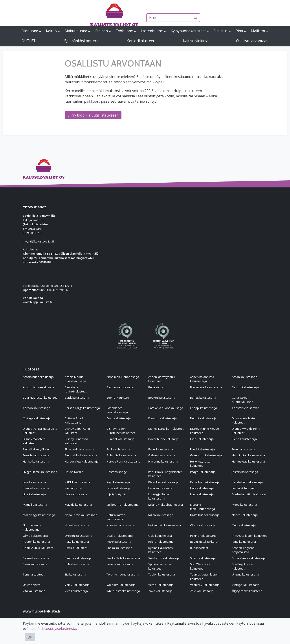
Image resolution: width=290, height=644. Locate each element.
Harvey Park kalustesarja (123, 461)
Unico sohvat (32, 585)
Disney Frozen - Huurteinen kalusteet (121, 431)
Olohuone (30, 31)
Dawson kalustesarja (162, 418)
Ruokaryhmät (199, 548)
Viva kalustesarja (76, 591)
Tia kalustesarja (75, 574)
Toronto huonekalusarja (123, 574)
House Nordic (74, 472)
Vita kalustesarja (34, 591)
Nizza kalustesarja (161, 515)
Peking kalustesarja (203, 536)
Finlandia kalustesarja (121, 455)
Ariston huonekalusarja (39, 387)
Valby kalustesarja (77, 585)
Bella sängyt (156, 387)
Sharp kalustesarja (203, 558)
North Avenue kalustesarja (32, 527)
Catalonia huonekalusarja (166, 408)
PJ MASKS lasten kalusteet (249, 536)
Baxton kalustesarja (245, 387)
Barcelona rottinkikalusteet (76, 389)
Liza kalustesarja (76, 494)
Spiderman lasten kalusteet (160, 566)
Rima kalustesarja (244, 542)
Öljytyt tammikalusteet (247, 591)
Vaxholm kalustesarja (121, 585)
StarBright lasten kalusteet (243, 566)
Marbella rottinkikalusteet (249, 494)
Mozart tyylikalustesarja (39, 515)
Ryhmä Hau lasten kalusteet (161, 550)
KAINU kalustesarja (77, 482)
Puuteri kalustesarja (36, 542)
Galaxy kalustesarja (162, 455)
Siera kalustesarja (35, 564)
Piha (239, 31)
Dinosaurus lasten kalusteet (244, 420)
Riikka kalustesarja (161, 542)
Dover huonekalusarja (163, 439)
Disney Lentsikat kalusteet (166, 429)
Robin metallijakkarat (204, 542)
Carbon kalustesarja (37, 408)
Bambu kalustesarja (120, 387)
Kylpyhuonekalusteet (188, 31)
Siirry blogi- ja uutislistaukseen (93, 115)
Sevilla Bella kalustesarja (123, 558)
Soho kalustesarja (77, 564)
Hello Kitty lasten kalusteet (201, 464)
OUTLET (29, 41)
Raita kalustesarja (77, 542)
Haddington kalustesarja (248, 455)
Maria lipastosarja (35, 505)
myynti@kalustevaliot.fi (38, 241)
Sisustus (221, 31)
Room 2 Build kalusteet (38, 548)
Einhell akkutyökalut (36, 449)
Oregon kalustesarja (78, 536)
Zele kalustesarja (202, 591)
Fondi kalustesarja (202, 449)
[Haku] (195, 18)
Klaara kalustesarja (36, 488)
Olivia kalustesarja (35, 536)
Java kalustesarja (34, 482)
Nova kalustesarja (77, 525)
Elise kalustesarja (202, 439)
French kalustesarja (36, 455)
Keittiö (51, 31)
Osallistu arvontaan (252, 41)
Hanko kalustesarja (36, 461)
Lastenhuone (152, 31)
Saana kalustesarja (36, 558)
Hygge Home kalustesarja (40, 472)
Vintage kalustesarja (246, 585)
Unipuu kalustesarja (245, 574)
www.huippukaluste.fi (37, 302)
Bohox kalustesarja (203, 398)
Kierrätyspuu (73, 488)
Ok (30, 637)
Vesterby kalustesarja (205, 585)
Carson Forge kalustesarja (82, 408)
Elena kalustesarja (244, 439)
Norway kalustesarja (120, 525)
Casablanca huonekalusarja (117, 410)
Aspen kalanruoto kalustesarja (202, 379)
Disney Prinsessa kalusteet (76, 441)
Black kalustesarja (77, 398)
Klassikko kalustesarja (163, 482)
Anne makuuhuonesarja (123, 377)
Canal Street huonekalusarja (243, 400)
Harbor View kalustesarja (82, 461)
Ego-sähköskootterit (81, 41)
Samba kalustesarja (78, 558)
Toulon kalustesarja (162, 574)
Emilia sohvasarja (118, 449)
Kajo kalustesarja (118, 482)
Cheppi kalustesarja (204, 408)
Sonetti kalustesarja (120, 564)
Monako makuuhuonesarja (203, 507)
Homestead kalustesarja (248, 461)
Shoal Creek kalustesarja (249, 558)
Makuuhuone (76, 31)
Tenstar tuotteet (34, 574)
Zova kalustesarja (160, 591)
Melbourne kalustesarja (123, 505)
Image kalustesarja (203, 472)
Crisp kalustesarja (119, 418)
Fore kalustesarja (244, 449)
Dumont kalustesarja (120, 439)
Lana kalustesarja (160, 488)
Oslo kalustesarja (160, 536)
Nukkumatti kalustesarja (165, 525)
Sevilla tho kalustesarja (164, 558)
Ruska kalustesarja (119, 548)
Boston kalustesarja (162, 398)
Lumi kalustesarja (202, 494)
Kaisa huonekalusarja (205, 482)
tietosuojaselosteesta (58, 629)
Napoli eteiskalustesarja (81, 515)
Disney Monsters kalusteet (34, 441)
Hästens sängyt (117, 472)
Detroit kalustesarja (203, 418)
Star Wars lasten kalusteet (201, 566)
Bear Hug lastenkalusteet (40, 398)
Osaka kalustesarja (120, 536)
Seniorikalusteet (141, 41)
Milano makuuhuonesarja (166, 505)
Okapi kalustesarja (203, 525)
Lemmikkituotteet (243, 488)
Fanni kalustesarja (161, 449)
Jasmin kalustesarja (245, 472)
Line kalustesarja (34, 494)
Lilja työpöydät (116, 494)
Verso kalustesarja (161, 585)
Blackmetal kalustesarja (206, 387)
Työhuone (124, 31)
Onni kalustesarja (244, 525)
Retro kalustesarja (119, 542)
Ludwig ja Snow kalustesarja (159, 496)
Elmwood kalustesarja (79, 449)
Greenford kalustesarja (206, 455)
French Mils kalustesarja (81, 455)
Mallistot (258, 31)
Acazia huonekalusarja (38, 377)
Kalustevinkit (194, 41)
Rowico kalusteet (76, 548)
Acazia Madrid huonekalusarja (75, 379)
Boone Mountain (118, 398)
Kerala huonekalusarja (247, 482)
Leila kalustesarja (202, 488)
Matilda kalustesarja (78, 505)
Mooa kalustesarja (244, 505)
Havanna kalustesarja (163, 461)
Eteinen (102, 31)
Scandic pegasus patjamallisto (243, 550)
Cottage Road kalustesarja (74, 420)
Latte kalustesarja (118, 488)
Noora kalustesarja (245, 515)
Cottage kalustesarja (37, 418)
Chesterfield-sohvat (245, 408)
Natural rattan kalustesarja (116, 517)
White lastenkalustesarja (123, 591)
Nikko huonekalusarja (205, 515)
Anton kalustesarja (245, 377)
